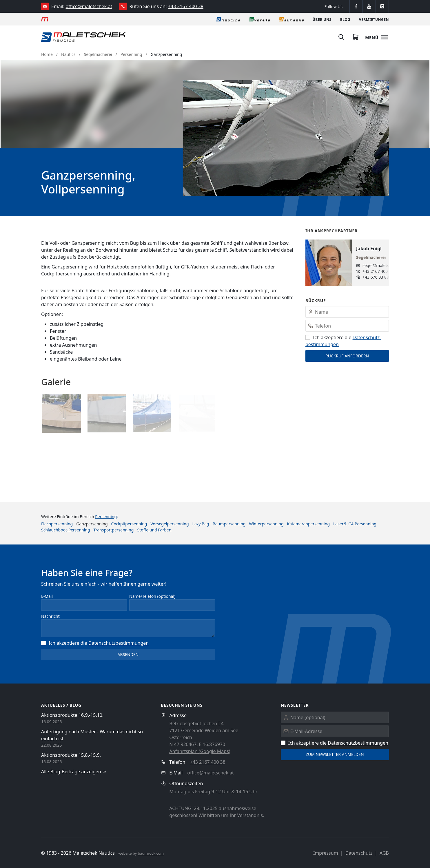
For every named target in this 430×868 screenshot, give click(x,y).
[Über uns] (322, 19)
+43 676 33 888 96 (380, 277)
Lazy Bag (201, 524)
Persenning (131, 54)
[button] (286, 138)
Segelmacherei (98, 54)
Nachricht (50, 616)
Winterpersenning (266, 524)
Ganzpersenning (166, 54)
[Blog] (345, 19)
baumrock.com (151, 853)
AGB (384, 853)
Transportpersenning (114, 530)
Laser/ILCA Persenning (355, 524)
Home (47, 54)
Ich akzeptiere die (95, 643)
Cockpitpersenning (129, 524)
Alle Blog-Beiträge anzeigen (74, 772)
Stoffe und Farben (154, 530)
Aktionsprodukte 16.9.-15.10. (72, 715)
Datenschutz (359, 853)
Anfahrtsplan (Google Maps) (200, 751)
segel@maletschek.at (381, 265)
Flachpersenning (57, 524)
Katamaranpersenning (308, 524)
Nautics (68, 54)
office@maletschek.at (89, 6)
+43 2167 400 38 (186, 6)
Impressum (326, 853)
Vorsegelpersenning (170, 524)
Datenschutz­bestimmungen (119, 643)
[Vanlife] (259, 19)
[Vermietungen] (374, 19)
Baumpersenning (229, 524)
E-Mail (47, 596)
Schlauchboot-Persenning (66, 530)
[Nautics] (228, 19)
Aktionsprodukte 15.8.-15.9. (71, 755)
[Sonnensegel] (291, 19)
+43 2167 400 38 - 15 (381, 271)
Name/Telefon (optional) (152, 596)
